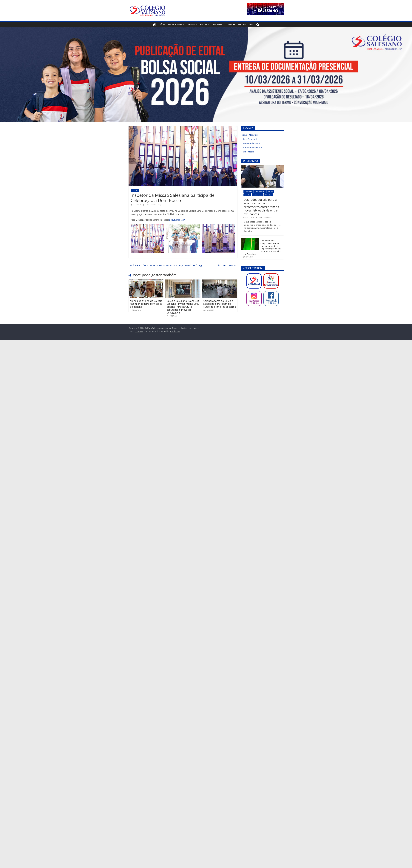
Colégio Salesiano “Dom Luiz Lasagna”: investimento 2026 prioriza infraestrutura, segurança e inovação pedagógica (183, 307)
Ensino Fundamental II (252, 148)
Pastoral (218, 24)
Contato (230, 24)
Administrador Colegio (154, 205)
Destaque (249, 192)
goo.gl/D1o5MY (177, 220)
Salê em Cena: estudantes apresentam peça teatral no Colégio (167, 265)
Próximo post (227, 265)
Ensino (191, 24)
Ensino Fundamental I (251, 143)
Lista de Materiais (250, 135)
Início (162, 24)
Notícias (135, 190)
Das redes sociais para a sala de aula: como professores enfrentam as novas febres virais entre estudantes (261, 207)
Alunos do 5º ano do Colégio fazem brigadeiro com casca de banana (146, 304)
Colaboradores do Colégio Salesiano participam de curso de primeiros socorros (220, 304)
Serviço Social (246, 24)
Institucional (175, 24)
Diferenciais (260, 192)
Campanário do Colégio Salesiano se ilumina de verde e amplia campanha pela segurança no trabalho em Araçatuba (262, 247)
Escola (204, 24)
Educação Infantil (249, 139)
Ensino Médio (248, 152)
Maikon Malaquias (265, 217)
